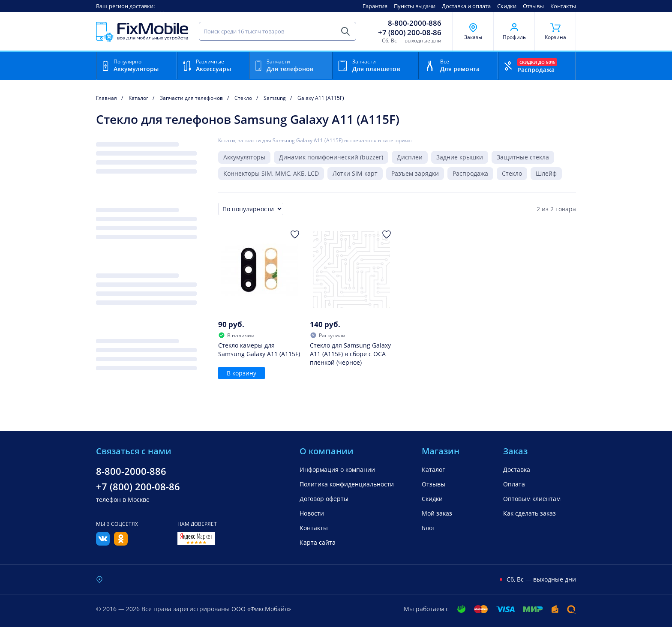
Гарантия (375, 6)
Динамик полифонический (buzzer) (331, 157)
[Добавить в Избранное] (295, 234)
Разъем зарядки (415, 173)
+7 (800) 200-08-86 (410, 33)
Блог (428, 528)
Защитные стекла (523, 157)
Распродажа (470, 173)
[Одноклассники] (121, 543)
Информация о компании (337, 469)
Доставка (517, 469)
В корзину (241, 373)
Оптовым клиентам (532, 499)
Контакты (563, 6)
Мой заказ (437, 513)
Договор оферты (324, 499)
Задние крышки (460, 157)
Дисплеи (410, 157)
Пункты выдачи (415, 6)
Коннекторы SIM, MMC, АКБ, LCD (271, 173)
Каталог (433, 469)
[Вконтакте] (103, 543)
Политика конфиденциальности (347, 484)
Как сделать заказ (529, 513)
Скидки (507, 6)
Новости (312, 513)
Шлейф (546, 173)
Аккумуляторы (244, 157)
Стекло (512, 173)
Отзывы (533, 6)
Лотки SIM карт (355, 173)
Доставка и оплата (466, 6)
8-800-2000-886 (415, 23)
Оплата (514, 484)
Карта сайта (318, 542)
